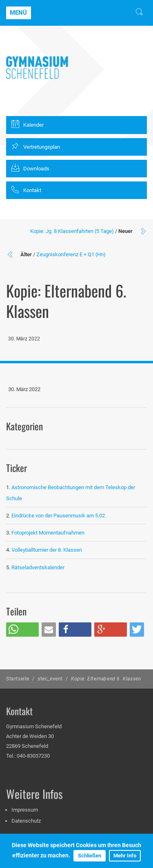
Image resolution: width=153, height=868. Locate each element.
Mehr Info (125, 856)
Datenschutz (26, 821)
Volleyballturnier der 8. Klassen (47, 550)
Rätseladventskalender (38, 567)
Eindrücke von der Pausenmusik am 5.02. (59, 516)
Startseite (18, 679)
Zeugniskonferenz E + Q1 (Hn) (71, 254)
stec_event (50, 679)
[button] (22, 630)
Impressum (25, 810)
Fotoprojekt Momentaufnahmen (48, 533)
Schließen (90, 856)
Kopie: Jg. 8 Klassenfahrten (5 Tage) (72, 231)
